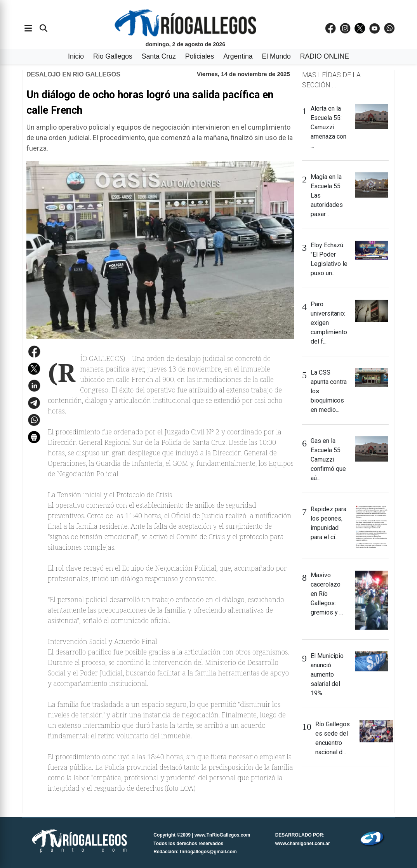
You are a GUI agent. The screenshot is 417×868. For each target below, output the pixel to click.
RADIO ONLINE (325, 56)
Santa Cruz (159, 56)
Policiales (200, 56)
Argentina (238, 56)
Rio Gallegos (113, 56)
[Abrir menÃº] (28, 28)
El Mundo (276, 56)
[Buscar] (43, 28)
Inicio (76, 56)
